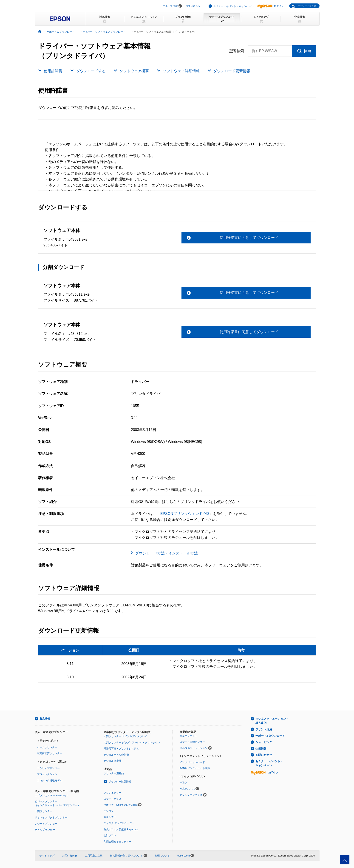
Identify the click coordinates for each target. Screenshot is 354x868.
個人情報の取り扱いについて (129, 856)
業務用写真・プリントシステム (121, 748)
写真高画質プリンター (50, 753)
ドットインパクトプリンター (51, 817)
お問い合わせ (193, 6)
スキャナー (110, 817)
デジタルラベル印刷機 (116, 755)
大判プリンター (44, 811)
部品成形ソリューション (194, 748)
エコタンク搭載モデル (50, 780)
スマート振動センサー (192, 742)
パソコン (109, 811)
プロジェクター (112, 793)
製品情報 (45, 719)
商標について (162, 856)
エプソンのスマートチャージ (51, 795)
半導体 (183, 783)
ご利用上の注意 (94, 856)
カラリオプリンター (48, 768)
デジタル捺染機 (112, 761)
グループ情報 (170, 6)
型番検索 (237, 51)
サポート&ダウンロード (270, 736)
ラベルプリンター (45, 830)
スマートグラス (112, 799)
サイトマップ (47, 856)
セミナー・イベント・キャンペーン (234, 6)
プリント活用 (264, 729)
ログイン (271, 6)
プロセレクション (47, 774)
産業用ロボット (188, 736)
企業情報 (261, 749)
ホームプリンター (47, 747)
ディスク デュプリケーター (119, 823)
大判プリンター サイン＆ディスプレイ (125, 736)
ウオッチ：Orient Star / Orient (121, 805)
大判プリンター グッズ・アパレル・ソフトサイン (132, 742)
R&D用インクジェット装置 (195, 768)
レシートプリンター (46, 824)
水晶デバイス (187, 789)
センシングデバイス (191, 795)
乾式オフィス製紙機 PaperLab (121, 829)
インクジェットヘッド (192, 762)
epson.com (184, 856)
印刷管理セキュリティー (118, 842)
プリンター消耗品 (114, 773)
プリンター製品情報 (120, 782)
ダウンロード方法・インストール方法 (167, 553)
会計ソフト (110, 835)
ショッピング (264, 742)
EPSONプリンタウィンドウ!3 (185, 514)
